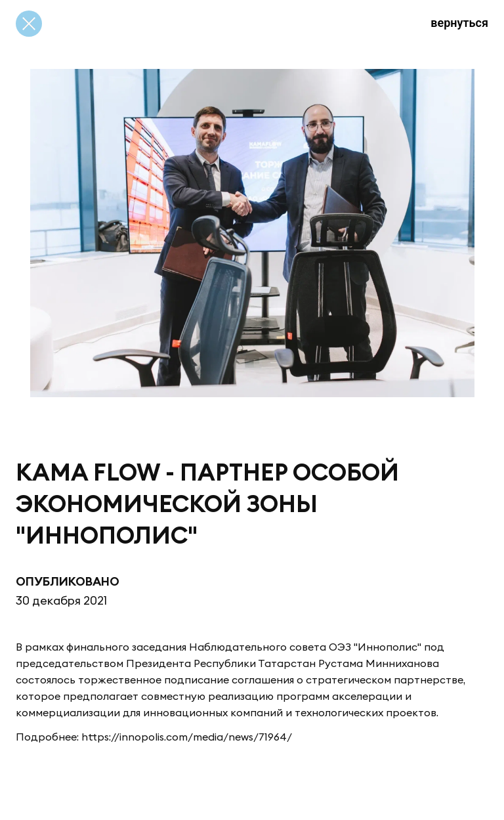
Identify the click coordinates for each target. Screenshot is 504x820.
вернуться (459, 23)
